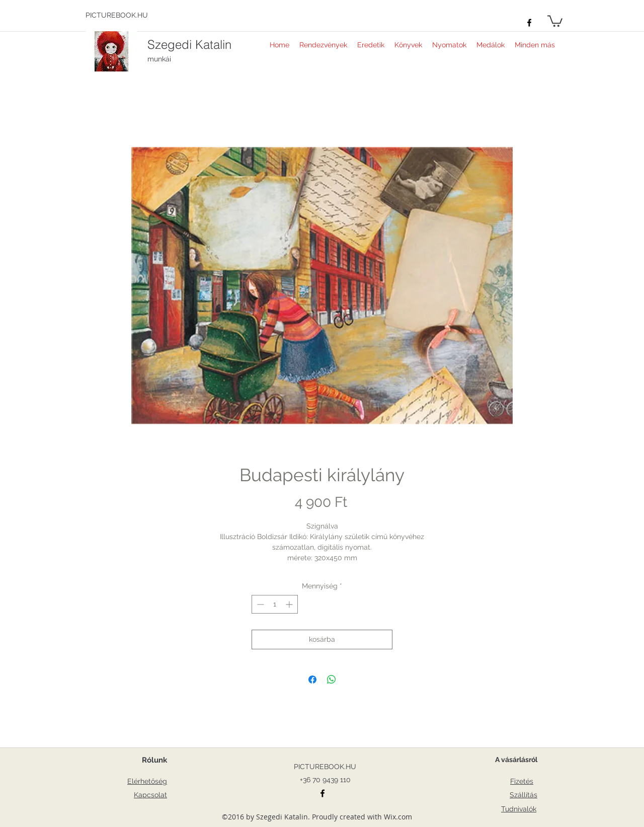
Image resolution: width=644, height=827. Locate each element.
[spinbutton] (275, 604)
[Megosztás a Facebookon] (312, 680)
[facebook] (529, 23)
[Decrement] (259, 604)
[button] (555, 20)
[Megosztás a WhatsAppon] (332, 680)
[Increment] (290, 604)
